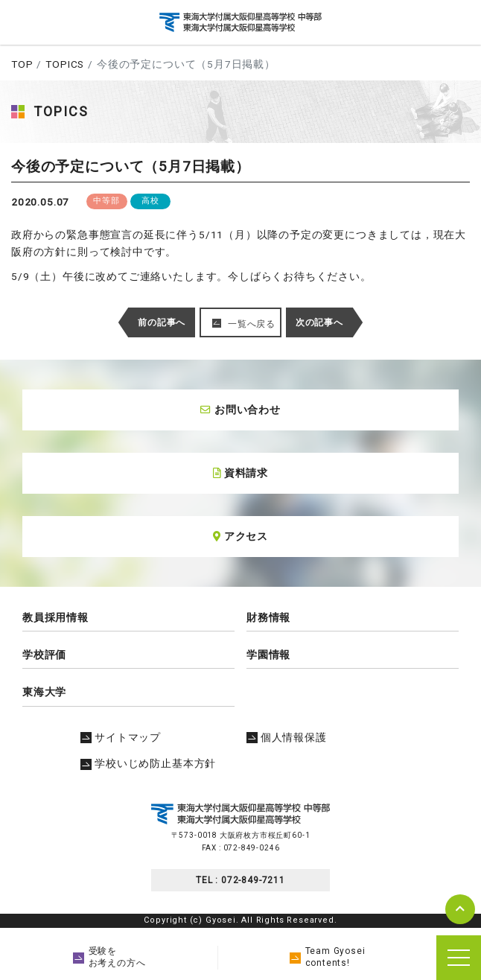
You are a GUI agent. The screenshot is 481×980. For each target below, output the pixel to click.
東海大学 (44, 692)
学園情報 (268, 655)
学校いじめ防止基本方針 (148, 763)
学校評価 (44, 655)
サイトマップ (121, 737)
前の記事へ (162, 322)
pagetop (460, 909)
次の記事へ (319, 322)
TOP (22, 64)
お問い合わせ (241, 410)
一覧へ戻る (252, 324)
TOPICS (65, 64)
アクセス (241, 536)
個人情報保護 (287, 737)
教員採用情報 (55, 617)
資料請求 (241, 473)
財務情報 (268, 617)
